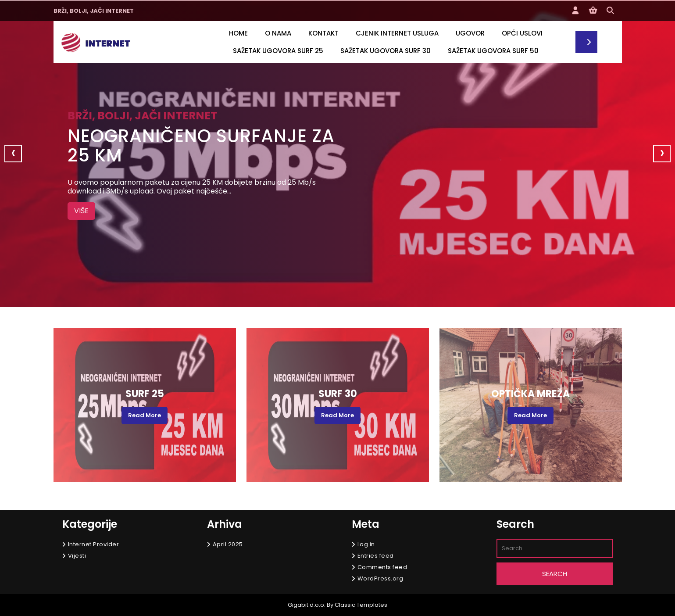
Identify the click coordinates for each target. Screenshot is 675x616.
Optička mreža (530, 394)
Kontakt (323, 33)
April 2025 (228, 544)
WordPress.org (380, 578)
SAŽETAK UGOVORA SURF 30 (386, 51)
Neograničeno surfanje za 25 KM (201, 146)
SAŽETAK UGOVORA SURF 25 (278, 51)
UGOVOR (470, 33)
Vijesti (77, 556)
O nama (278, 33)
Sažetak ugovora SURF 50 (493, 51)
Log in (366, 544)
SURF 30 (338, 394)
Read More (145, 415)
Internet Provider (94, 544)
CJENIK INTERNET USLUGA (397, 33)
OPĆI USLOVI (522, 33)
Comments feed (382, 567)
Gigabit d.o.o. (307, 605)
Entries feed (376, 556)
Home (238, 33)
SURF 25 (145, 394)
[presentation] (13, 154)
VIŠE (85, 210)
